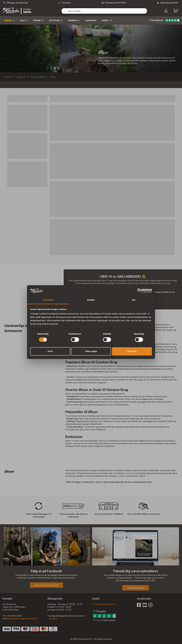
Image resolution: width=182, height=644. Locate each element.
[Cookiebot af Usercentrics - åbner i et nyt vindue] (139, 291)
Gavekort (91, 20)
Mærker (72, 20)
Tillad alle (132, 351)
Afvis (50, 351)
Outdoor (54, 20)
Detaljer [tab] (91, 300)
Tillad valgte (91, 351)
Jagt (22, 20)
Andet (106, 20)
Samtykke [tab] (48, 300)
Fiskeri (37, 20)
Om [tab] (134, 300)
